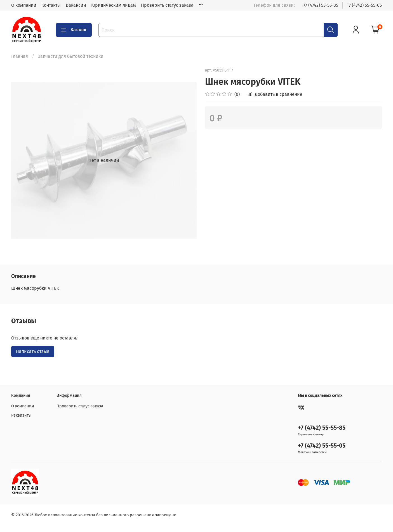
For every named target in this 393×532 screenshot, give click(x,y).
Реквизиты (21, 415)
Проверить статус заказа (167, 5)
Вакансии (76, 5)
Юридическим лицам (114, 5)
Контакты (51, 5)
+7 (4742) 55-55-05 (364, 5)
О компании (24, 5)
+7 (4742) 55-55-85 (321, 5)
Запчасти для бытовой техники (71, 56)
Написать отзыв (33, 351)
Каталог (74, 30)
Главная (20, 56)
